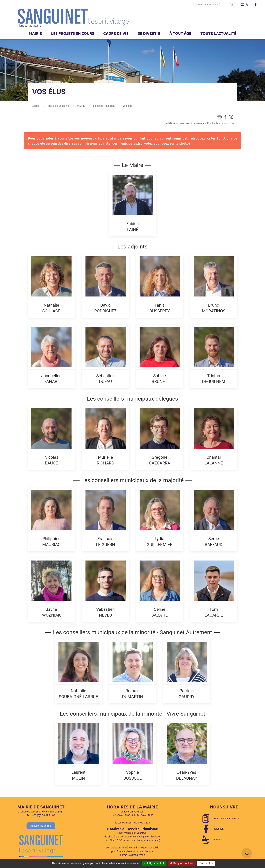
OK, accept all (154, 863)
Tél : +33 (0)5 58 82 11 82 (41, 815)
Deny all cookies (182, 863)
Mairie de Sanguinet (59, 106)
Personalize (206, 863)
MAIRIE (81, 106)
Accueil (36, 106)
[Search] (214, 4)
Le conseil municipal (104, 106)
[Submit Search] (232, 4)
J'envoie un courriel (41, 826)
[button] (247, 853)
